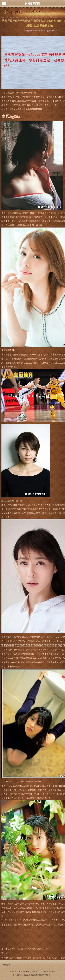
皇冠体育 (27, 975)
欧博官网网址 (33, 4)
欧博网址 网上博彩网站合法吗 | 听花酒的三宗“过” (29, 949)
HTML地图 (51, 971)
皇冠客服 (43, 975)
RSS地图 (43, 971)
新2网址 (49, 975)
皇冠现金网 (35, 975)
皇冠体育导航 (18, 975)
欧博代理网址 (28, 17)
